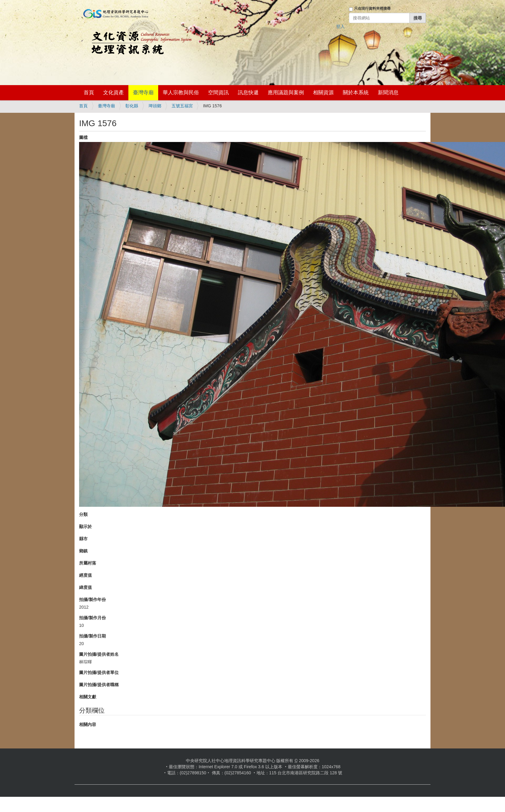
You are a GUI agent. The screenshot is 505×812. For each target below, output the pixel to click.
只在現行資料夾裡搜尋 (372, 9)
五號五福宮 (182, 106)
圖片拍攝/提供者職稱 (99, 685)
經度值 (85, 575)
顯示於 (85, 527)
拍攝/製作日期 (92, 636)
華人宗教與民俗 (181, 93)
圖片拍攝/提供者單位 (99, 672)
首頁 (89, 93)
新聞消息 (388, 93)
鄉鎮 (83, 551)
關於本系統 (356, 93)
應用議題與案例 (286, 93)
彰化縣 (132, 106)
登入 (340, 26)
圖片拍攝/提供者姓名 (99, 654)
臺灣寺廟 (143, 93)
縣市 (83, 539)
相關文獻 (88, 697)
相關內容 (88, 724)
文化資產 (113, 93)
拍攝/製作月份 (92, 618)
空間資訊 (218, 93)
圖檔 (83, 137)
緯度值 (85, 587)
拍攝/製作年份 (92, 599)
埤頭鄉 (155, 106)
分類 (83, 514)
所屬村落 (88, 563)
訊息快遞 (248, 93)
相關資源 (323, 93)
